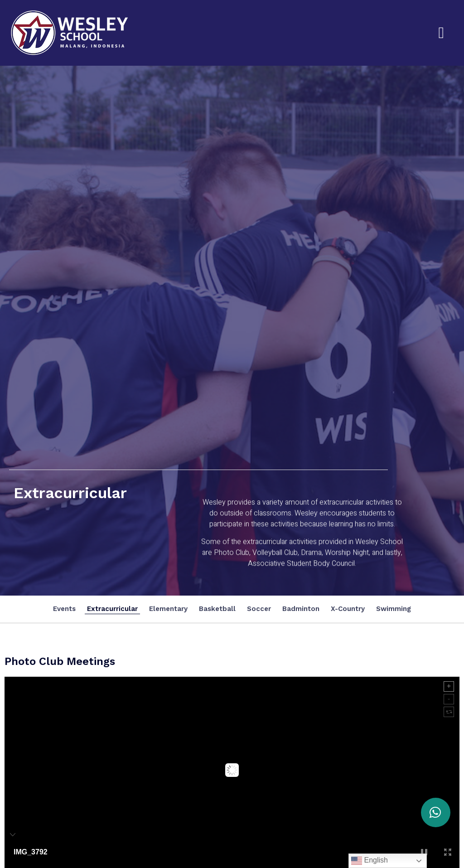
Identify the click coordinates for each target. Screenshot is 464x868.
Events (64, 609)
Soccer (259, 609)
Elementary (168, 609)
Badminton (301, 609)
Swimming (394, 609)
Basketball (217, 609)
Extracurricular (112, 609)
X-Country (348, 609)
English (370, 861)
